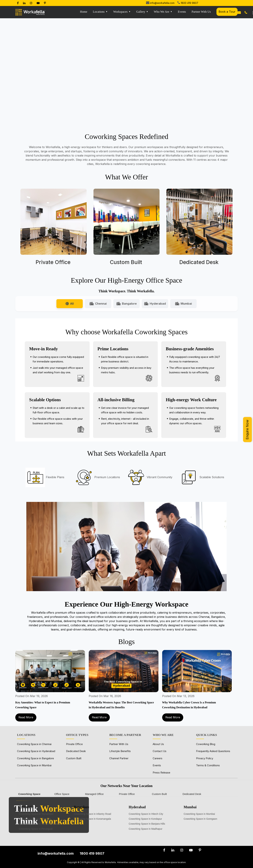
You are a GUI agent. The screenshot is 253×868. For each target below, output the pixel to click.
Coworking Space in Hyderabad (36, 751)
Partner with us (201, 12)
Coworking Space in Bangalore (35, 758)
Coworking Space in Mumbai (34, 765)
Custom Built (74, 758)
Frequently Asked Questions (213, 751)
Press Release (161, 773)
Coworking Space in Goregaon (200, 819)
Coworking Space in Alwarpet (35, 819)
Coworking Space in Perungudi (36, 829)
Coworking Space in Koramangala (92, 819)
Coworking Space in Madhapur (146, 829)
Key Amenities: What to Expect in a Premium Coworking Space (43, 705)
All (70, 304)
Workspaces (121, 12)
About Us (158, 744)
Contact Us (160, 751)
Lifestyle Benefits (120, 751)
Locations (99, 12)
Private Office (74, 744)
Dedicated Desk (76, 751)
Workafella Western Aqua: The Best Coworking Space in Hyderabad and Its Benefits (121, 705)
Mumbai (184, 304)
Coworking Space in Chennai (34, 744)
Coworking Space (29, 794)
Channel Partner (119, 758)
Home (84, 12)
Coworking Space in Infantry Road (92, 814)
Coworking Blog (206, 744)
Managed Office (94, 794)
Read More (26, 717)
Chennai (98, 304)
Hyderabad (155, 304)
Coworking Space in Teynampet (36, 814)
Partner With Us (119, 744)
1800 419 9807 (189, 3)
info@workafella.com (162, 3)
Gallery (141, 12)
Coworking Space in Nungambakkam (39, 824)
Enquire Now (247, 430)
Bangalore (127, 304)
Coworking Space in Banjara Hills (147, 824)
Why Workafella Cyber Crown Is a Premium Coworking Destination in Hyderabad (189, 705)
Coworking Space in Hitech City (146, 814)
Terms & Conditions (208, 765)
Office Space (62, 794)
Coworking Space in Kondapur (145, 819)
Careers (158, 758)
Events (182, 12)
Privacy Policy (205, 758)
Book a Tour (227, 12)
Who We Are (161, 12)
